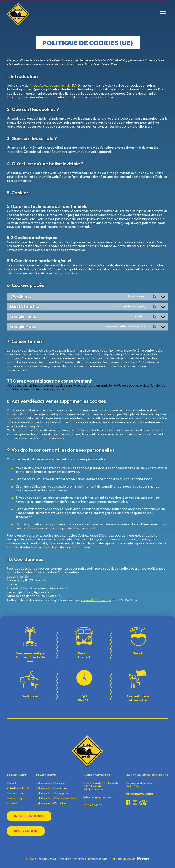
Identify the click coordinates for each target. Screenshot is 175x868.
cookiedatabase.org (96, 600)
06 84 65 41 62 (93, 805)
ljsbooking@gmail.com (98, 797)
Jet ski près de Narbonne (52, 788)
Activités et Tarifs (18, 788)
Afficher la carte (93, 789)
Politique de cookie (123, 859)
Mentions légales (98, 859)
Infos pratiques (17, 798)
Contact (12, 803)
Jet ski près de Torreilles (51, 803)
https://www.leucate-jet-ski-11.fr (54, 85)
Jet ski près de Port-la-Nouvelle (56, 798)
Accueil (11, 783)
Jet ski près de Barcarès (51, 783)
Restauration (15, 793)
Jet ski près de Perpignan (52, 793)
